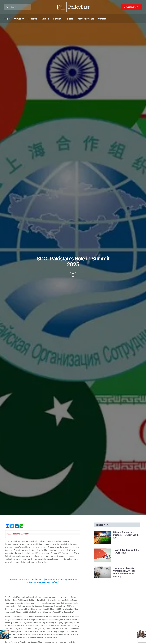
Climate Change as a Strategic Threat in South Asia (126, 535)
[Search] (18, 7)
